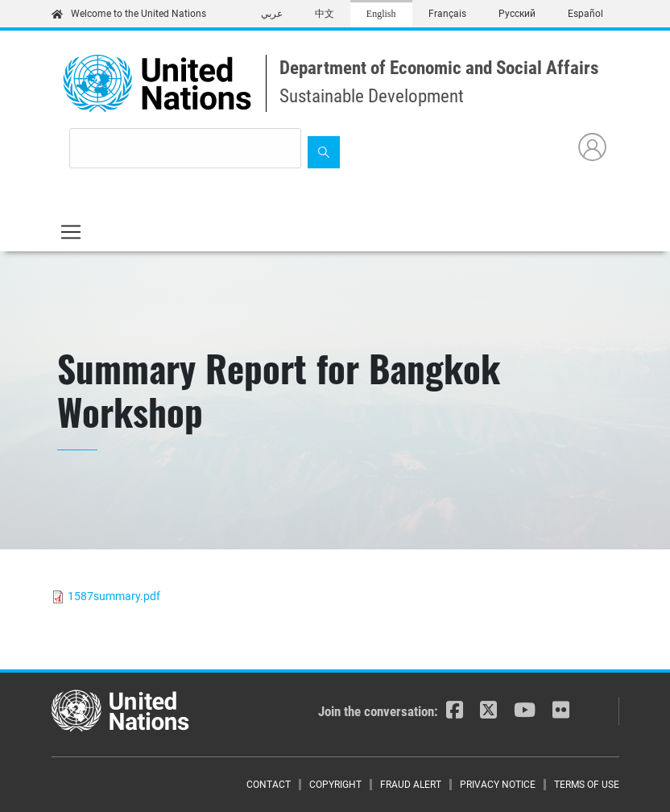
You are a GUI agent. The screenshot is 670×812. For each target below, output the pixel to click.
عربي (272, 14)
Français (447, 14)
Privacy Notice (498, 785)
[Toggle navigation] (71, 232)
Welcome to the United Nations (129, 14)
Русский (517, 14)
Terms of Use (587, 785)
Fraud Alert (411, 785)
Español (585, 14)
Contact (269, 785)
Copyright (335, 785)
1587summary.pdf (114, 596)
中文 (325, 14)
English (381, 14)
